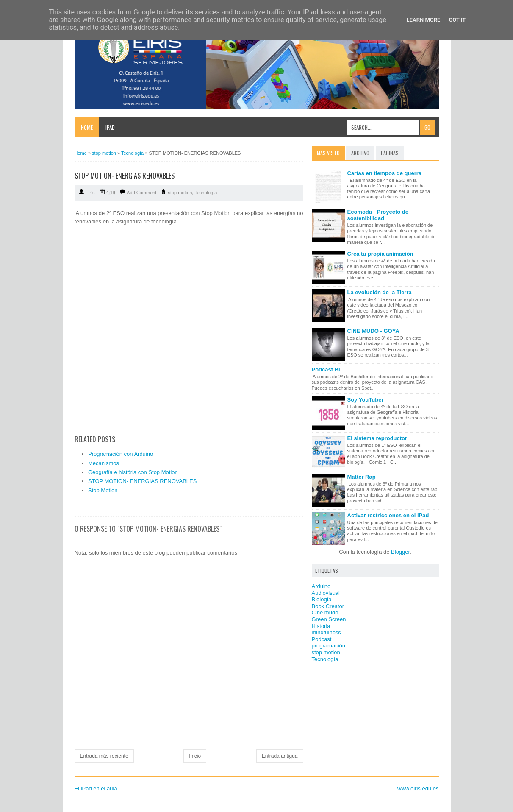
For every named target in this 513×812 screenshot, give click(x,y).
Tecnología (206, 193)
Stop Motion (103, 490)
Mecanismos (104, 463)
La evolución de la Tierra (380, 292)
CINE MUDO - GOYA (373, 331)
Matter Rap (362, 477)
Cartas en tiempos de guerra (385, 173)
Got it (457, 20)
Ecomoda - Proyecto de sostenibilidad (378, 215)
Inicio (195, 756)
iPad (110, 127)
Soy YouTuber (366, 400)
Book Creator (328, 606)
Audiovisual (326, 593)
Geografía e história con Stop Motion (133, 472)
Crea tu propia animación (380, 254)
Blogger (400, 552)
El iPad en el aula (96, 788)
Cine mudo (325, 612)
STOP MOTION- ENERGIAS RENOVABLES (142, 481)
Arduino (321, 586)
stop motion (180, 193)
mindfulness (326, 632)
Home (87, 127)
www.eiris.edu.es (418, 788)
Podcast (322, 639)
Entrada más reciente (104, 756)
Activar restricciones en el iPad (388, 515)
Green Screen (329, 619)
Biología (322, 599)
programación (329, 646)
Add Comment (141, 193)
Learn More (424, 20)
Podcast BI (326, 370)
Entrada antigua (280, 756)
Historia (321, 626)
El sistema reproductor (377, 438)
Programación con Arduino (121, 454)
